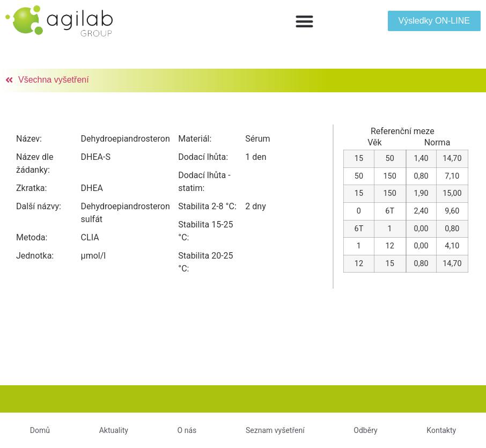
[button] (304, 21)
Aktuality (114, 430)
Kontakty (441, 430)
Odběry (365, 430)
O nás (187, 430)
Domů (40, 430)
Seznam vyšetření (275, 430)
